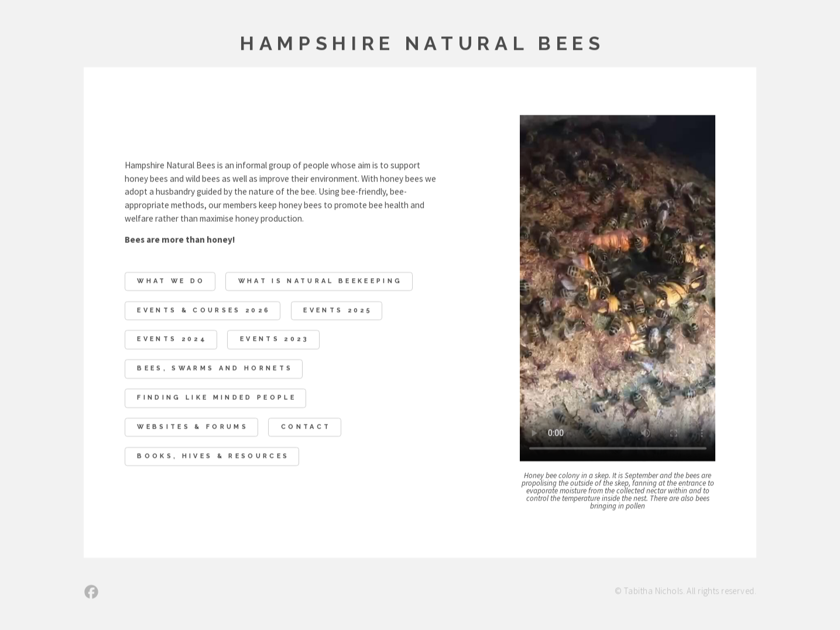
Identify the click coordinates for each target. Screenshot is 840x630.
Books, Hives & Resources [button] (213, 457)
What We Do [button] (171, 282)
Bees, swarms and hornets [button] (215, 369)
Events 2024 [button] (172, 340)
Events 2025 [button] (338, 311)
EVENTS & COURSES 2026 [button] (204, 311)
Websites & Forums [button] (193, 428)
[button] (91, 593)
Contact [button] (306, 428)
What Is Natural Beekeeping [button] (320, 282)
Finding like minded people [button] (217, 398)
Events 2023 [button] (275, 340)
